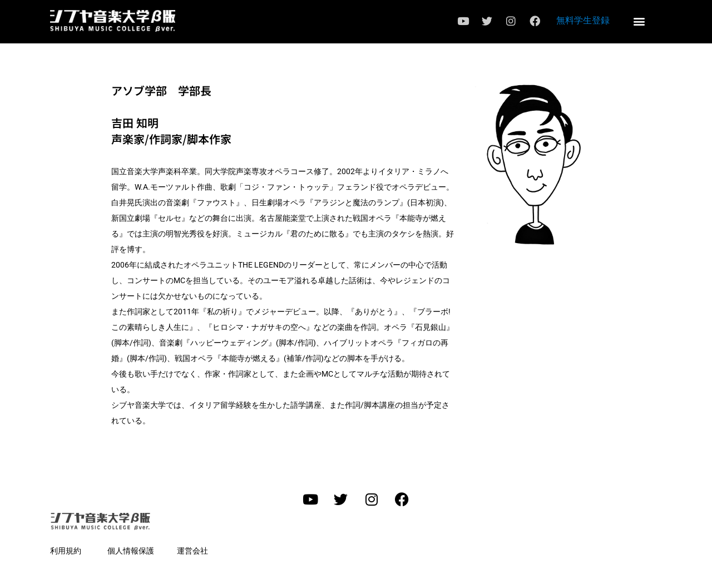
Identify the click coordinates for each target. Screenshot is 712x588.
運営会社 (192, 551)
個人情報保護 (131, 551)
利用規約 (66, 551)
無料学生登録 (583, 20)
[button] (639, 21)
